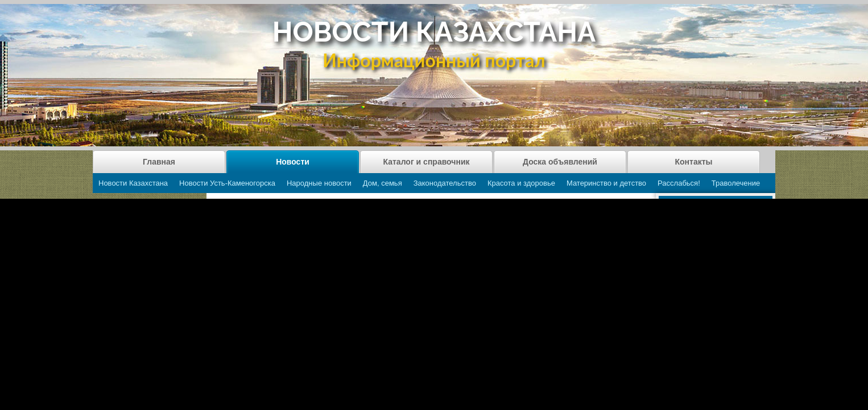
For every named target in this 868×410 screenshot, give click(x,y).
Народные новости (319, 183)
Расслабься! (679, 183)
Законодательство (445, 183)
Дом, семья (383, 183)
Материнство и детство (606, 183)
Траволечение (736, 183)
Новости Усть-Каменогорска (227, 183)
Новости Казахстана (133, 183)
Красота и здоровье (521, 183)
